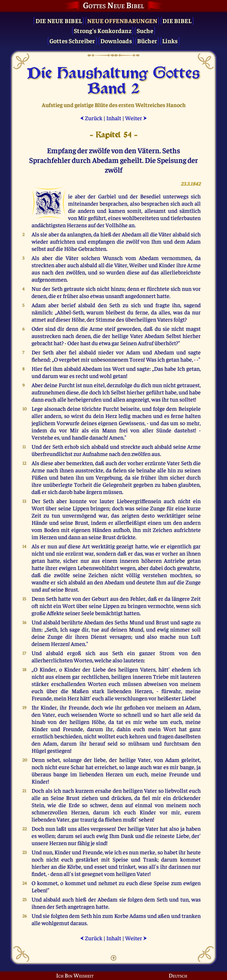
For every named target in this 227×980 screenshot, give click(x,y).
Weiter (136, 118)
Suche (145, 30)
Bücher (147, 41)
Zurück (91, 118)
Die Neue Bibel (59, 20)
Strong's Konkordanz (103, 30)
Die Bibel (177, 20)
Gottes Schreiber (72, 41)
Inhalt (114, 118)
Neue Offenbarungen (122, 20)
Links (170, 41)
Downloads (116, 41)
